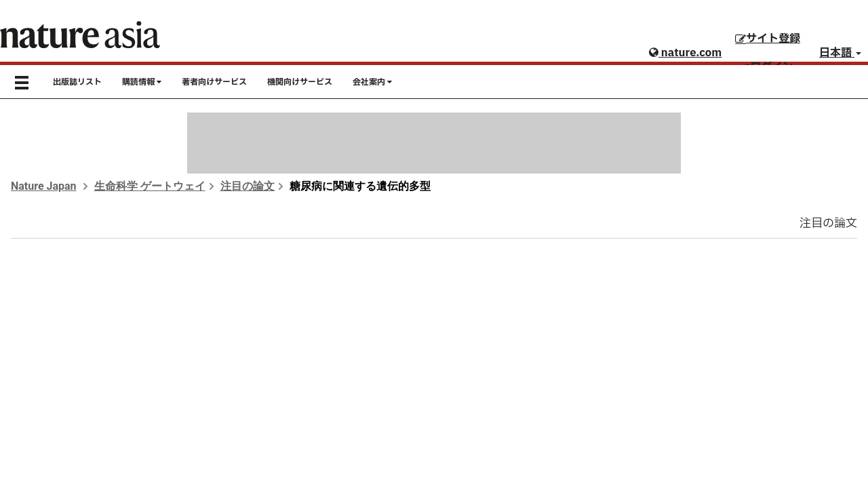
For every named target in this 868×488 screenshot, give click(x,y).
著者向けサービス (214, 82)
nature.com (685, 53)
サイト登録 (768, 39)
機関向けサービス (300, 82)
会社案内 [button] (372, 82)
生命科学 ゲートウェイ (150, 186)
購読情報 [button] (142, 82)
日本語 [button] (840, 53)
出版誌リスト (77, 82)
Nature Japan (44, 186)
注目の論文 (248, 186)
